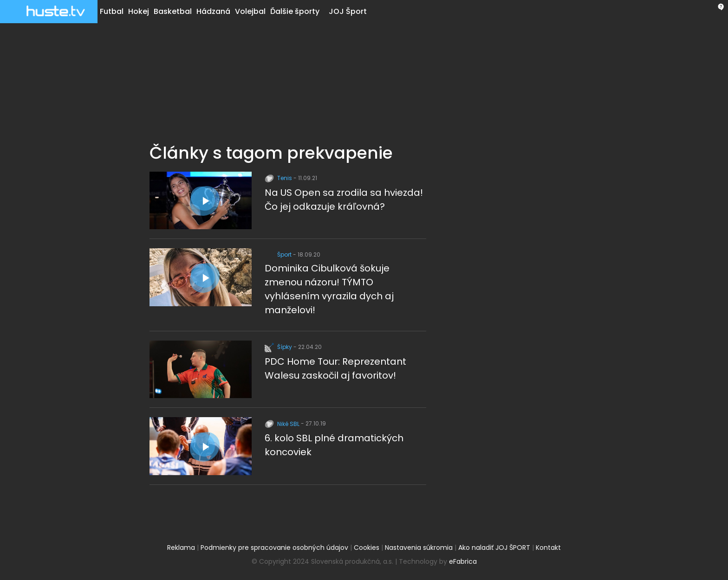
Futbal (112, 11)
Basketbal (173, 11)
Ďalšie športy (295, 11)
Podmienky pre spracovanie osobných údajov (274, 548)
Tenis (279, 178)
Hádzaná (213, 11)
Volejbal (250, 11)
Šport (279, 255)
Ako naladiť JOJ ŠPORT (494, 548)
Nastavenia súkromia (419, 548)
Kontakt (548, 548)
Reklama (181, 548)
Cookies (367, 548)
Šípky (279, 347)
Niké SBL (283, 424)
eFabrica (463, 561)
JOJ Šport (348, 11)
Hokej (139, 11)
